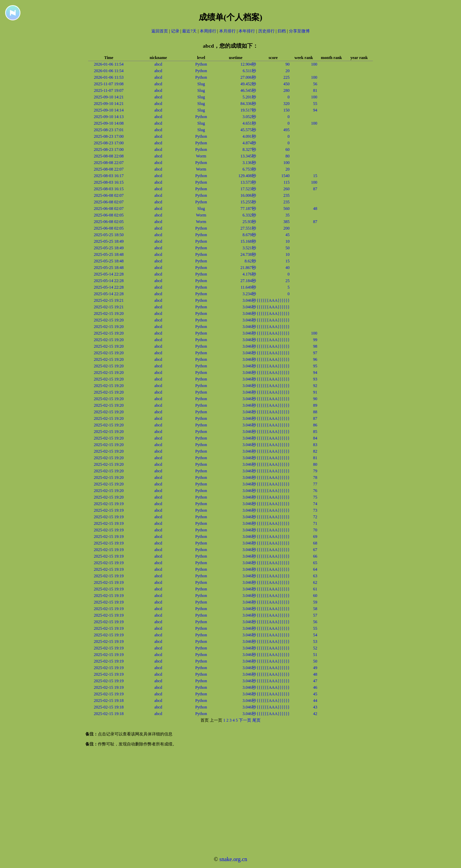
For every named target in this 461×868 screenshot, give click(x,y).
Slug (201, 84)
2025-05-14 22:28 (109, 274)
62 (315, 582)
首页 (205, 720)
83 (315, 445)
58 (315, 609)
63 (315, 576)
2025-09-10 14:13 (109, 117)
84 (315, 438)
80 (288, 156)
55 (315, 104)
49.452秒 (248, 84)
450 (286, 84)
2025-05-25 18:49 (109, 241)
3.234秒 (249, 294)
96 (315, 359)
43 (315, 707)
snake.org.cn (233, 859)
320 (286, 104)
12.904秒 (248, 64)
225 (286, 77)
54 (315, 635)
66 (315, 556)
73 (315, 510)
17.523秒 (248, 189)
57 (315, 615)
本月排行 (227, 31)
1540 (285, 176)
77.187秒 (248, 209)
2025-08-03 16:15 (109, 182)
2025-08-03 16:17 (109, 176)
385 (286, 222)
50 (288, 248)
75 (315, 497)
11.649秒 (248, 287)
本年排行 (247, 31)
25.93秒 (249, 222)
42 (315, 714)
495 (286, 130)
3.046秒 (249, 300)
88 (315, 412)
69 (315, 537)
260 (286, 189)
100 (314, 64)
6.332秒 (249, 215)
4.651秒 (249, 123)
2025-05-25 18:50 (109, 235)
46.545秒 (248, 90)
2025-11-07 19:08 (109, 84)
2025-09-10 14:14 (109, 110)
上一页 (216, 720)
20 (288, 71)
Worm (201, 156)
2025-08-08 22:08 (109, 156)
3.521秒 (249, 248)
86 (315, 425)
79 (315, 471)
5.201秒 (249, 97)
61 (315, 589)
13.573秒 (248, 182)
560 (286, 209)
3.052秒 (249, 117)
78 (315, 478)
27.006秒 (248, 77)
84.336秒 (248, 104)
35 (288, 215)
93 (315, 379)
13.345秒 (248, 156)
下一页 (245, 720)
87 (315, 189)
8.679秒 (249, 235)
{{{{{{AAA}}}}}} (273, 300)
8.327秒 (249, 150)
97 (315, 353)
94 (315, 110)
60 (288, 150)
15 (315, 176)
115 (286, 182)
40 (288, 268)
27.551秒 (248, 228)
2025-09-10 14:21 (109, 97)
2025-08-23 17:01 (109, 130)
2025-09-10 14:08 (109, 123)
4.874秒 (249, 143)
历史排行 (266, 31)
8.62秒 (250, 261)
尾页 (256, 720)
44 (315, 701)
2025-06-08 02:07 (109, 195)
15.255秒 (248, 202)
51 (315, 655)
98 (315, 346)
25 (288, 281)
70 (315, 530)
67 (315, 550)
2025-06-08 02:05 (109, 215)
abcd (158, 64)
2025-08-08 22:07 (109, 163)
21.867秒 (248, 268)
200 (286, 228)
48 (315, 209)
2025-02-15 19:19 (109, 504)
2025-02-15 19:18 (109, 701)
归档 (282, 31)
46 (315, 687)
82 (315, 451)
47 (315, 681)
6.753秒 (249, 169)
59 (315, 602)
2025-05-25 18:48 (109, 254)
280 (286, 90)
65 (315, 563)
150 (286, 110)
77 (315, 484)
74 (315, 504)
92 (315, 386)
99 (315, 340)
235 (286, 195)
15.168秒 (248, 241)
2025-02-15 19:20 (109, 314)
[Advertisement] (207, 802)
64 (315, 569)
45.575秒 (248, 130)
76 (315, 491)
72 (315, 517)
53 (315, 642)
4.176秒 (249, 274)
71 (315, 523)
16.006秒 (248, 195)
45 (288, 235)
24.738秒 (248, 254)
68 (315, 543)
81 (315, 90)
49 (315, 668)
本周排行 (208, 31)
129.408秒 (247, 176)
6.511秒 (249, 71)
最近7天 (189, 31)
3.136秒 (249, 163)
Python (201, 64)
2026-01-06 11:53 (109, 77)
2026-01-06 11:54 (109, 64)
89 (315, 405)
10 (288, 241)
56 (315, 84)
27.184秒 (248, 281)
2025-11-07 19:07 (109, 90)
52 (315, 648)
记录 (175, 31)
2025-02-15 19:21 (109, 300)
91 (315, 392)
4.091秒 (249, 136)
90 (288, 64)
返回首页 (160, 31)
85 (315, 432)
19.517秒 (248, 110)
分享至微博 (299, 31)
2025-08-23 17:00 (109, 136)
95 (315, 366)
